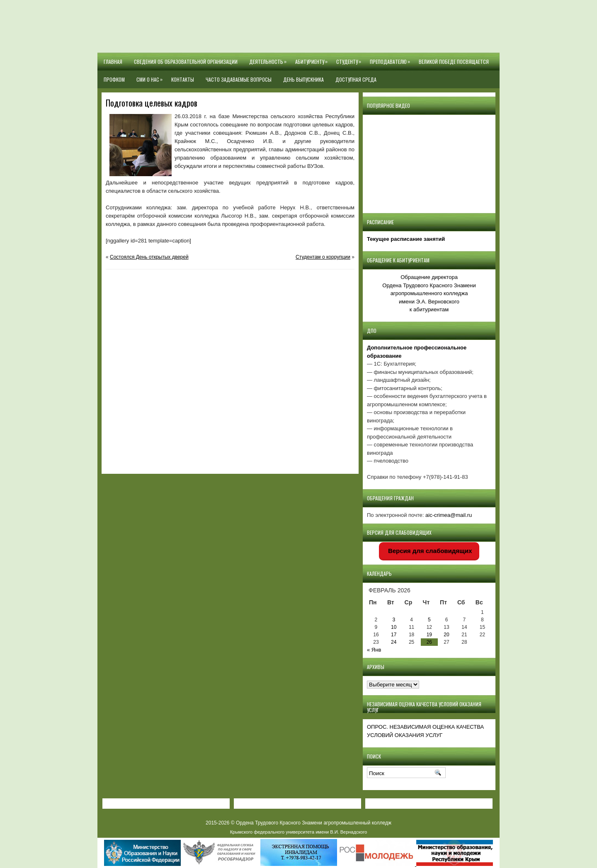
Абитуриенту (313, 59)
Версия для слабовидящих (429, 551)
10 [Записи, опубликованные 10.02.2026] (394, 627)
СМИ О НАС (151, 77)
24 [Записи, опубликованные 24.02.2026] (394, 642)
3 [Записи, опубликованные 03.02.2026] (394, 620)
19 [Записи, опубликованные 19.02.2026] (429, 635)
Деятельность (269, 59)
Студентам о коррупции (323, 257)
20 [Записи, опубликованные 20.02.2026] (446, 635)
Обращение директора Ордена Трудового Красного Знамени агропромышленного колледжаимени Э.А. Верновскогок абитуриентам (429, 293)
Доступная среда (356, 79)
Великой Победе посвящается (454, 62)
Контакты (183, 79)
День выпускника (303, 79)
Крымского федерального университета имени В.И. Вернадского (299, 832)
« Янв (374, 650)
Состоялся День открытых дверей (149, 257)
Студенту (350, 59)
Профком (114, 79)
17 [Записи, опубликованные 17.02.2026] (394, 635)
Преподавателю (391, 59)
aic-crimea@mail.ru (449, 515)
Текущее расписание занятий (406, 239)
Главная (113, 62)
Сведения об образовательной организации (186, 62)
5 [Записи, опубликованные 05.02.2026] (429, 620)
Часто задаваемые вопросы (239, 79)
